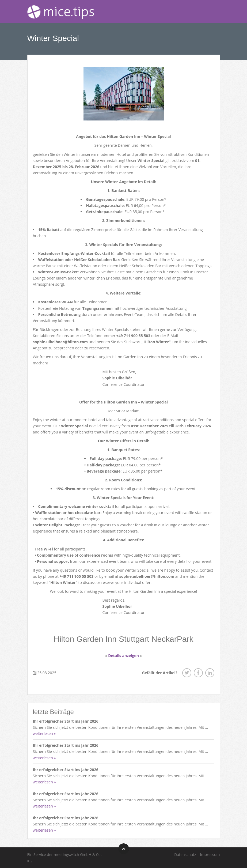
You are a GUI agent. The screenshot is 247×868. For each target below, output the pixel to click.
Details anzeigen (123, 656)
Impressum (210, 854)
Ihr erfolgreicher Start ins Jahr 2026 (66, 721)
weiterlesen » (44, 733)
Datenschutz (185, 854)
